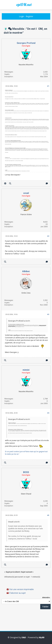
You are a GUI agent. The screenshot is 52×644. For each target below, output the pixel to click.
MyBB (42, 637)
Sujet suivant (27, 572)
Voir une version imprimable (21, 589)
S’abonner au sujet (17, 593)
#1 (48, 86)
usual (26, 193)
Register (29, 16)
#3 (48, 314)
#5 (48, 515)
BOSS (26, 472)
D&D (24, 637)
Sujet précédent (13, 572)
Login (21, 16)
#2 (48, 236)
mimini (26, 370)
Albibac (26, 271)
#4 (48, 413)
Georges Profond (26, 43)
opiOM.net (24, 5)
